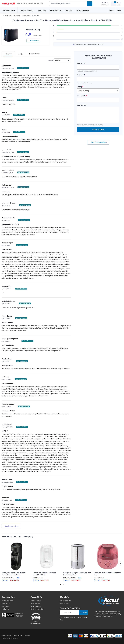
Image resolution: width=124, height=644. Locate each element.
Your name (81, 63)
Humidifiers (26, 15)
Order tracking (36, 604)
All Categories (8, 10)
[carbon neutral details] (42, 618)
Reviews (8, 54)
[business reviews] (13, 615)
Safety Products (82, 10)
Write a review (33, 41)
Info (35, 54)
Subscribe (84, 612)
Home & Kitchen (56, 10)
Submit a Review (98, 130)
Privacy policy (6, 635)
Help (119, 10)
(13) (17, 578)
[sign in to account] (103, 4)
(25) (79, 578)
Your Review (82, 105)
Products (8, 15)
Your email (81, 75)
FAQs (21, 54)
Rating (80, 87)
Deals (111, 10)
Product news (65, 604)
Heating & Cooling (27, 10)
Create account (36, 601)
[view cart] (114, 4)
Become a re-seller (37, 609)
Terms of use (18, 635)
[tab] (8, 54)
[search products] (90, 4)
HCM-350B (36, 15)
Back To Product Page (98, 142)
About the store (65, 601)
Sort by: (51, 60)
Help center (5, 606)
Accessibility (6, 604)
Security (69, 10)
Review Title (82, 96)
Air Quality (42, 10)
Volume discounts (7, 601)
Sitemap (27, 635)
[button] (120, 564)
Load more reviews (11, 526)
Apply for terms (36, 606)
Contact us (5, 609)
